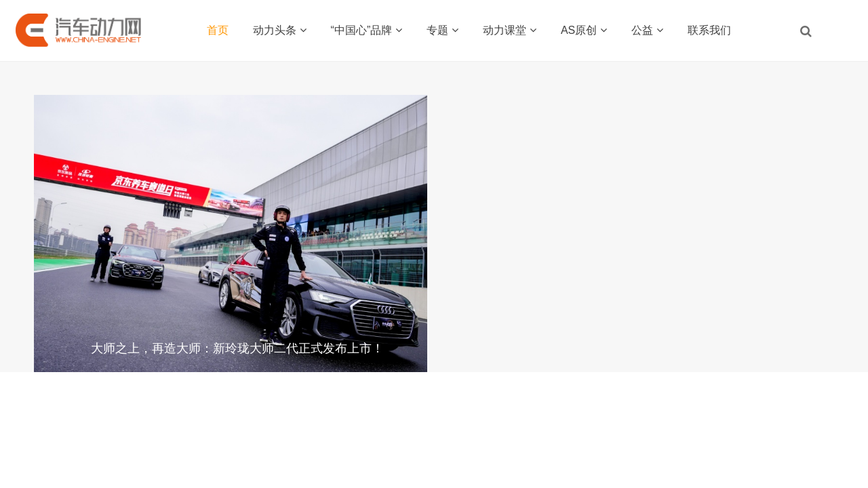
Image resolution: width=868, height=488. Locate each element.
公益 (647, 30)
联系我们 (709, 30)
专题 (442, 30)
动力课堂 (510, 30)
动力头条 (280, 30)
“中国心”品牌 (367, 30)
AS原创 (584, 30)
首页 (218, 30)
